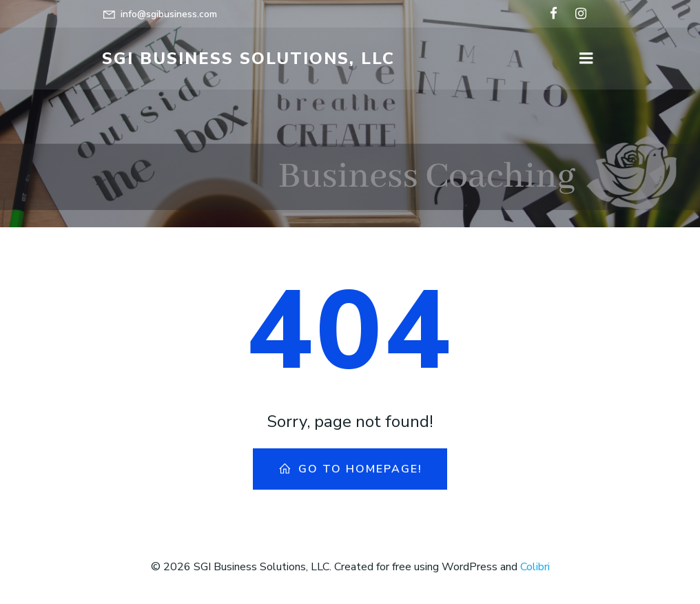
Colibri (535, 567)
